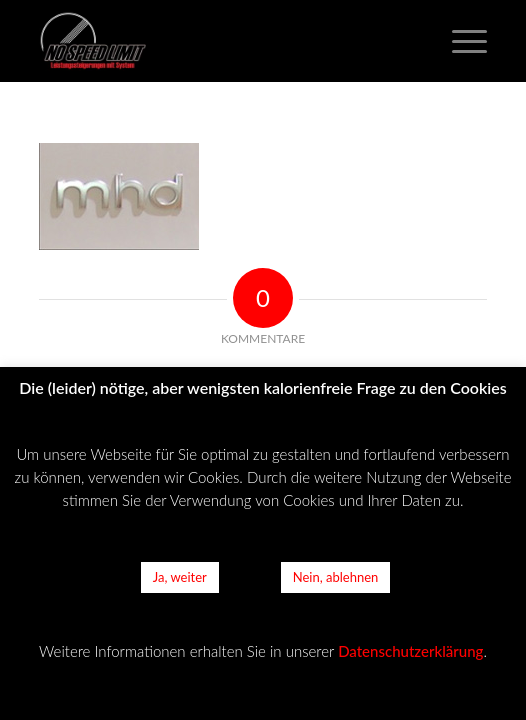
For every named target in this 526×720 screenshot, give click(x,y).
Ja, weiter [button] (180, 577)
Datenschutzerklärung (410, 651)
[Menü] (459, 41)
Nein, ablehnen (336, 577)
